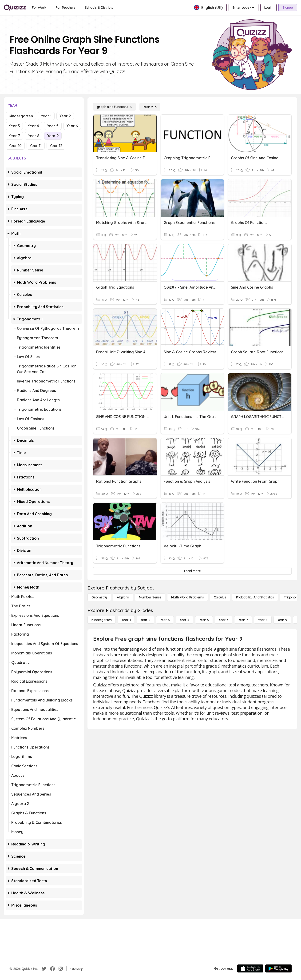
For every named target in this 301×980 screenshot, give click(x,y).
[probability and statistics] (255, 597)
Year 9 (53, 136)
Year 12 (56, 146)
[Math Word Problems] (187, 597)
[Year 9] (150, 107)
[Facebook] (52, 969)
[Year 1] (126, 620)
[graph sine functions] (114, 107)
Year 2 (65, 116)
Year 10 (15, 146)
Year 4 (33, 126)
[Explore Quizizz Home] (15, 8)
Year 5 (53, 126)
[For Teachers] (66, 8)
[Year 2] (145, 620)
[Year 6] (224, 620)
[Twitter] (44, 969)
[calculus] (220, 597)
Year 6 (72, 126)
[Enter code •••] (243, 8)
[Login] (268, 8)
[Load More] (192, 571)
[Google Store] (278, 968)
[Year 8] (263, 620)
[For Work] (39, 8)
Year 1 (46, 116)
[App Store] (250, 968)
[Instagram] (61, 969)
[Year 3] (165, 620)
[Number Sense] (150, 597)
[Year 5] (204, 620)
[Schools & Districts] (99, 8)
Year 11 (36, 146)
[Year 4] (184, 620)
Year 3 (14, 126)
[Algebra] (123, 597)
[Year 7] (243, 620)
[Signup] (288, 8)
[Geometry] (99, 597)
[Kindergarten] (102, 620)
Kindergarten (21, 116)
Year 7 (14, 136)
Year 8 (34, 136)
